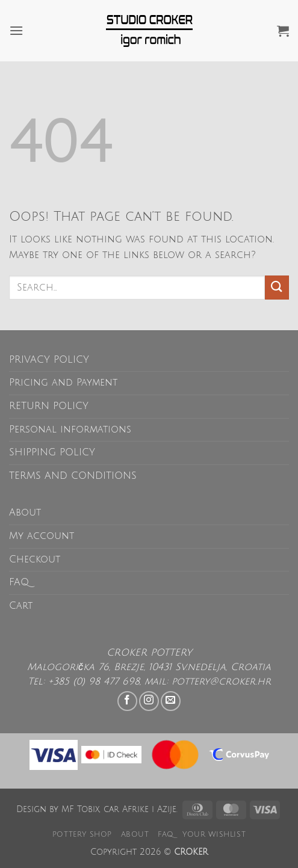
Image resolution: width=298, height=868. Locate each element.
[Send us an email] (171, 701)
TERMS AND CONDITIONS (73, 476)
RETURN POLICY (49, 406)
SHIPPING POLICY (52, 452)
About (25, 512)
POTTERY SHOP (82, 834)
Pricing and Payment (63, 383)
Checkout (35, 559)
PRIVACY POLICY (49, 360)
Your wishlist (214, 834)
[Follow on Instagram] (149, 701)
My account (42, 536)
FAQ (19, 582)
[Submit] (277, 287)
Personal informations (70, 429)
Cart (21, 606)
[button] (16, 30)
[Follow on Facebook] (127, 701)
